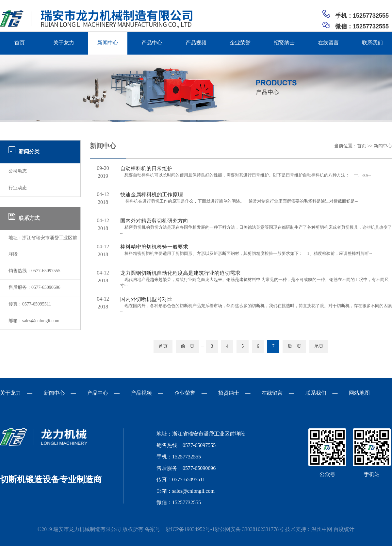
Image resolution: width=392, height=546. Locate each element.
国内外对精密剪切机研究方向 (154, 221)
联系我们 (372, 43)
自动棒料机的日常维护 (146, 169)
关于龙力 (64, 43)
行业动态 (18, 188)
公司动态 (18, 171)
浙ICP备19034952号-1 (190, 529)
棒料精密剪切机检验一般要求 (154, 247)
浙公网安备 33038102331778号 (249, 529)
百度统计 (344, 529)
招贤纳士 (284, 43)
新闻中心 (108, 43)
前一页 (188, 347)
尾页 (319, 347)
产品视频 (196, 43)
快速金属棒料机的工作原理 (152, 195)
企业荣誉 (240, 43)
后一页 (294, 347)
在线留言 (328, 43)
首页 (20, 43)
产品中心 (152, 43)
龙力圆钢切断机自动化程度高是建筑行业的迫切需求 (180, 273)
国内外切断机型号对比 (146, 299)
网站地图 (359, 393)
